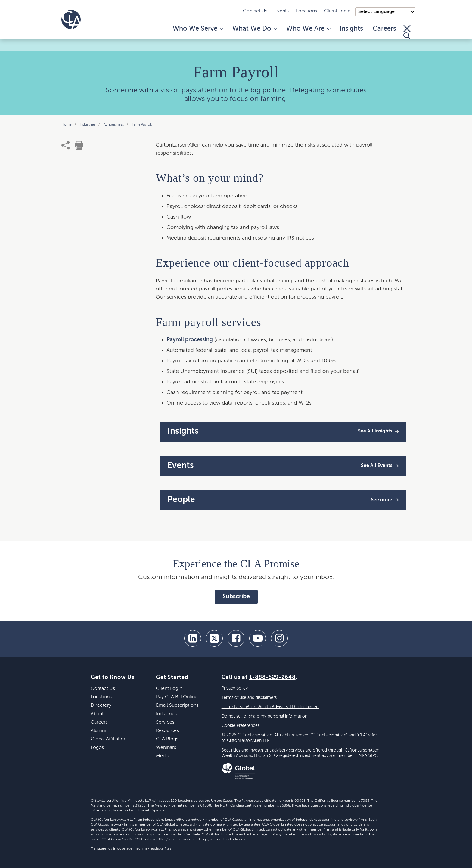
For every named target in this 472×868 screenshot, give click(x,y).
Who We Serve (198, 29)
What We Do (255, 29)
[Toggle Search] (407, 32)
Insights (351, 29)
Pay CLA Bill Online (177, 697)
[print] (79, 145)
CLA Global (234, 820)
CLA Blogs (167, 739)
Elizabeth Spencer (151, 811)
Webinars (166, 748)
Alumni (98, 731)
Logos (97, 748)
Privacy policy (235, 688)
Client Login (337, 11)
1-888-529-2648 (272, 677)
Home (67, 125)
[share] (66, 145)
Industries (88, 125)
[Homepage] (71, 20)
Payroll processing (190, 340)
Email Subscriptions (177, 705)
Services (165, 722)
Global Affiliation (109, 739)
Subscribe (236, 597)
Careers (384, 29)
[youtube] (258, 638)
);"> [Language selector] (385, 12)
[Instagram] (279, 638)
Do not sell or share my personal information (264, 716)
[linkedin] (193, 638)
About (97, 714)
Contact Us (255, 11)
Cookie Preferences (241, 726)
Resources (167, 731)
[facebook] (236, 638)
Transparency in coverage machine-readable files (131, 849)
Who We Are (308, 29)
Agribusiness (114, 125)
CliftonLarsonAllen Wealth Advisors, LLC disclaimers (270, 707)
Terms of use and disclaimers (249, 698)
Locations (306, 11)
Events (282, 11)
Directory (101, 705)
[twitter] (214, 638)
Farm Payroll (142, 125)
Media (163, 756)
